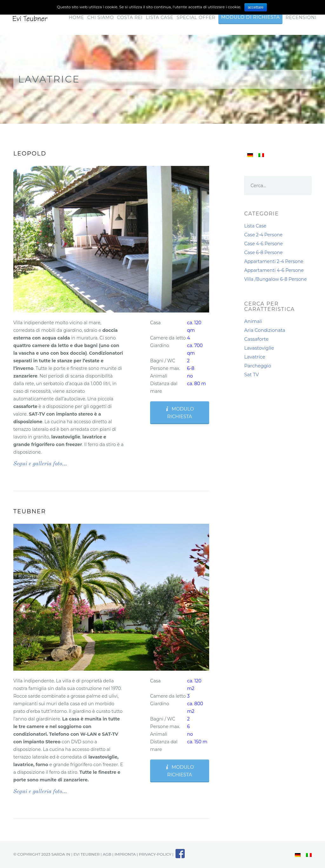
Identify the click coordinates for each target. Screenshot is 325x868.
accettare (256, 7)
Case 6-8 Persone (263, 253)
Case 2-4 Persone (263, 235)
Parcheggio (258, 366)
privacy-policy (155, 854)
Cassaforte (256, 339)
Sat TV (251, 375)
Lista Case (160, 17)
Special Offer (196, 17)
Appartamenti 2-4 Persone (274, 261)
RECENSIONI (301, 17)
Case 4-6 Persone (263, 244)
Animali (253, 321)
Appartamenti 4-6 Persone (274, 270)
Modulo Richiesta (179, 413)
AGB (107, 854)
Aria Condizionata (265, 330)
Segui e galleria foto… (40, 464)
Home (76, 17)
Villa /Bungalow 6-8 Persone (275, 279)
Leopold (30, 154)
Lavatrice (255, 357)
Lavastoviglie (259, 348)
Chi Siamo (101, 17)
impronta (125, 854)
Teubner (30, 511)
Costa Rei (130, 17)
